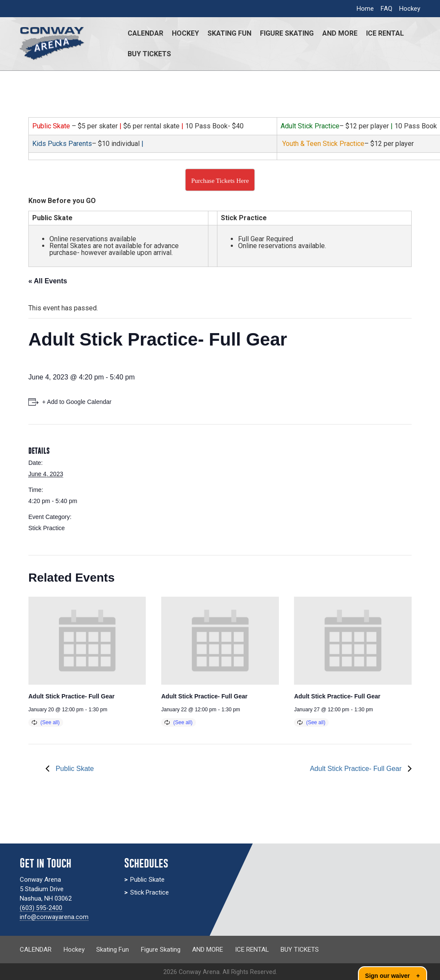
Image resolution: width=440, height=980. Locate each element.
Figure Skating (287, 33)
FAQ (387, 9)
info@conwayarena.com (54, 917)
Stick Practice (47, 528)
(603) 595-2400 (41, 908)
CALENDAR (145, 33)
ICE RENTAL (385, 33)
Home (365, 9)
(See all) (50, 722)
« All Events (48, 281)
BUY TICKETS (149, 54)
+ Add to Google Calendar (77, 402)
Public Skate (74, 769)
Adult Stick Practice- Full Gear (72, 696)
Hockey (410, 9)
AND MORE (340, 33)
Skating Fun (229, 33)
